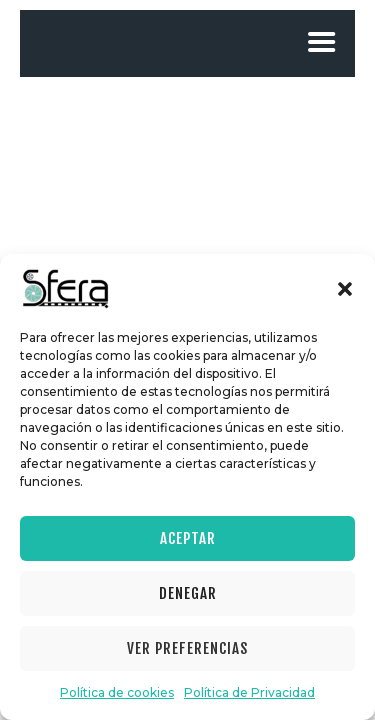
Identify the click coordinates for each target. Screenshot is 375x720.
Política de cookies (117, 692)
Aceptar (188, 538)
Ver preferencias (187, 648)
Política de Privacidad (249, 692)
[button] (345, 289)
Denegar (188, 593)
